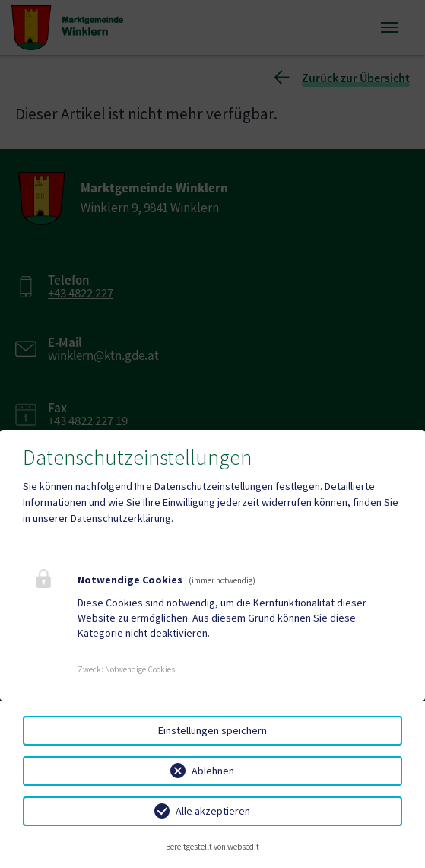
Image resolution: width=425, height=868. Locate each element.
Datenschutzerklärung (121, 518)
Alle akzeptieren (213, 811)
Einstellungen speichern (212, 730)
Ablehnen (213, 771)
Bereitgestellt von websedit (212, 847)
